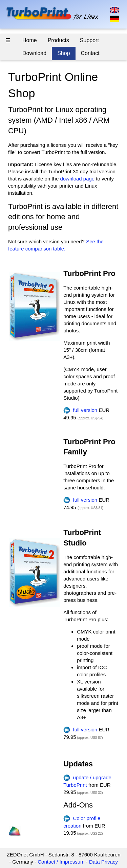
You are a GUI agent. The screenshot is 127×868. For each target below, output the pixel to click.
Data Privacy (103, 862)
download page (77, 179)
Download (34, 53)
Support (89, 40)
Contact (90, 53)
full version (80, 410)
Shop (63, 53)
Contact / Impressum (61, 862)
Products (58, 40)
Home (30, 40)
